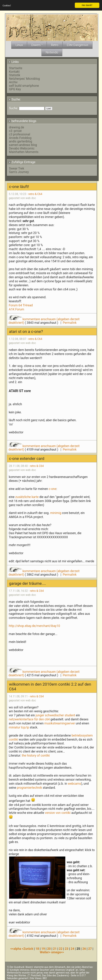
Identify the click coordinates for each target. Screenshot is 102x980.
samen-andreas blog (23, 145)
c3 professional (19, 134)
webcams (74, 783)
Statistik (15, 75)
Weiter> (46, 952)
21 (55, 948)
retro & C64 (35, 193)
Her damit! (87, 5)
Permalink (70, 322)
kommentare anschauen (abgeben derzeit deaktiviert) (44, 447)
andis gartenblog (21, 141)
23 (67, 948)
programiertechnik (29, 787)
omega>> (57, 952)
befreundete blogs (23, 121)
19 (43, 948)
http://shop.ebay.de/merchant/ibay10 (34, 625)
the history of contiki (36, 755)
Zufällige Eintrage (22, 162)
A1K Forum (16, 309)
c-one (53, 489)
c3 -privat (15, 131)
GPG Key (15, 89)
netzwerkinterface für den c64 (30, 719)
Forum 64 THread (21, 305)
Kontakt (14, 71)
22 (61, 948)
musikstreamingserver (60, 723)
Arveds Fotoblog (20, 138)
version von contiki (58, 812)
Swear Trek (17, 168)
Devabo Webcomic (22, 148)
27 (90, 948)
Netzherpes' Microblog (24, 78)
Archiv (13, 82)
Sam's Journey (19, 171)
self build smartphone (24, 85)
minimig (56, 513)
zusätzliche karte (27, 496)
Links (14, 61)
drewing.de (17, 127)
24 (72, 948)
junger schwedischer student (55, 715)
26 (84, 948)
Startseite (16, 68)
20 (49, 948)
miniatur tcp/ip (19, 727)
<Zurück (28, 948)
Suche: (15, 99)
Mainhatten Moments (24, 152)
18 (37, 948)
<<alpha (16, 948)
